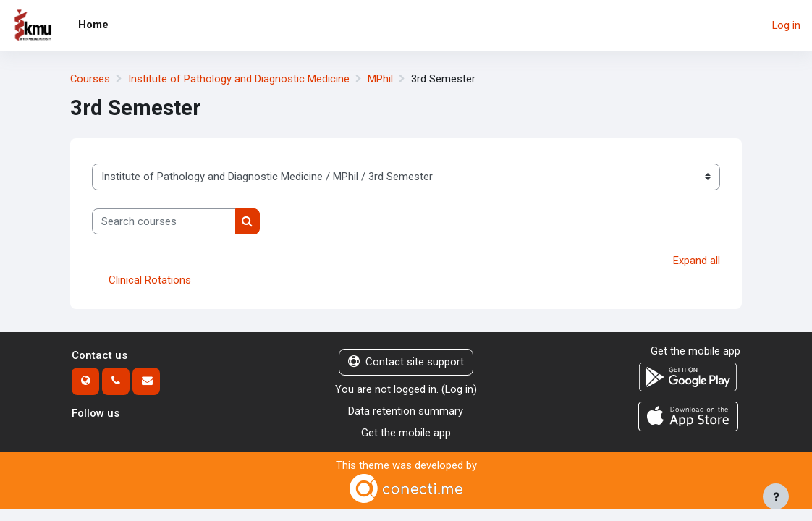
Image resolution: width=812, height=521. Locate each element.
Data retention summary (406, 412)
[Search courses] (164, 221)
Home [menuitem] (93, 25)
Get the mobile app (406, 433)
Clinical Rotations (150, 281)
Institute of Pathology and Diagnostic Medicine (240, 79)
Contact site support (406, 363)
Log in (786, 25)
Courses (90, 79)
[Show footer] (776, 496)
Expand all (697, 260)
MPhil (381, 79)
